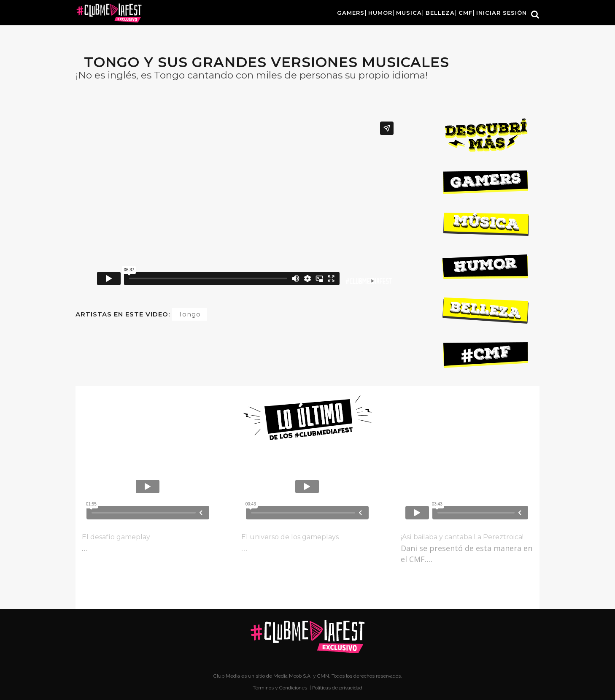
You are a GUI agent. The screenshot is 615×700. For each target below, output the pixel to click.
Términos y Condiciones (281, 688)
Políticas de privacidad (337, 688)
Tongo (190, 314)
